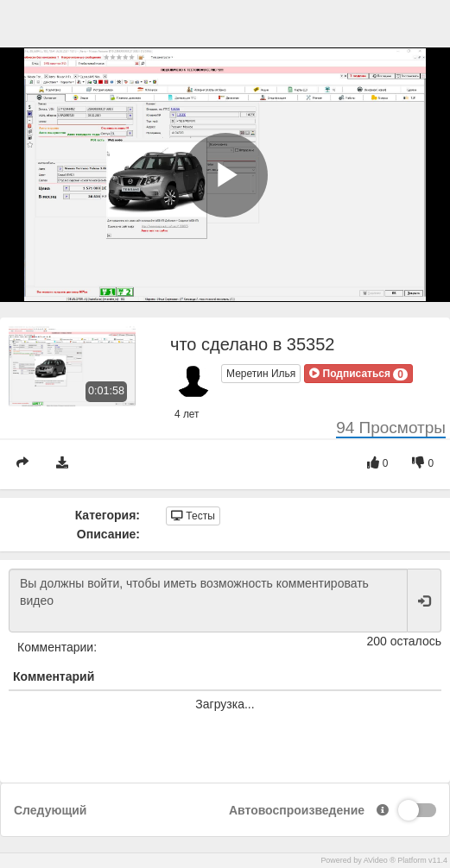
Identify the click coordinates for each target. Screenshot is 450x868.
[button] (358, 374)
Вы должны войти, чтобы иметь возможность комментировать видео (208, 601)
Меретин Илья (261, 374)
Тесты (193, 516)
